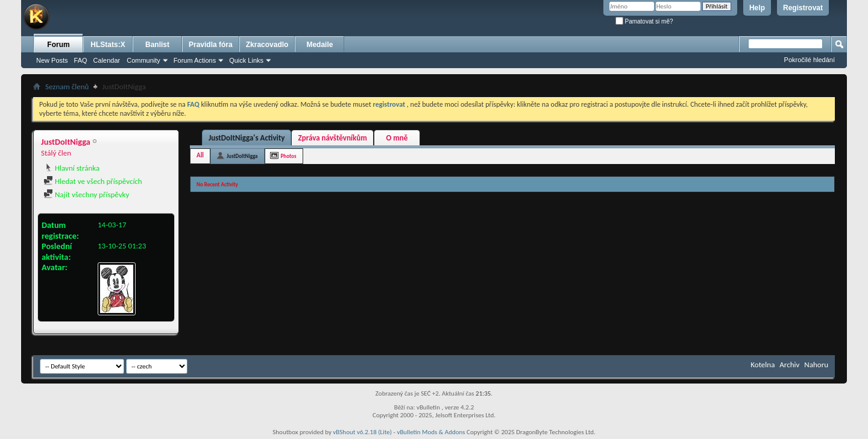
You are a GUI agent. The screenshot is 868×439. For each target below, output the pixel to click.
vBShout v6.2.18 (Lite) (362, 432)
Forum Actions (195, 60)
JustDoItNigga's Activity (247, 138)
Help (757, 8)
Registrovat (803, 8)
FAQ (81, 60)
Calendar (107, 60)
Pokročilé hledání (810, 60)
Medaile (319, 45)
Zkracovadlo (267, 45)
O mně (397, 138)
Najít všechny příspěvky (86, 194)
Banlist (157, 45)
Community (143, 60)
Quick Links (246, 60)
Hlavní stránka (71, 168)
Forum (58, 45)
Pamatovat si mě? (644, 21)
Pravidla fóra (211, 45)
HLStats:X (108, 45)
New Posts (52, 60)
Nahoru (816, 365)
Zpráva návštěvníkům (332, 138)
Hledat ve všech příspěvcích (93, 181)
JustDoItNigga (242, 156)
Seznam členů (67, 87)
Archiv (789, 365)
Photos (289, 156)
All (200, 155)
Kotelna (763, 365)
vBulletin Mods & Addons (431, 432)
